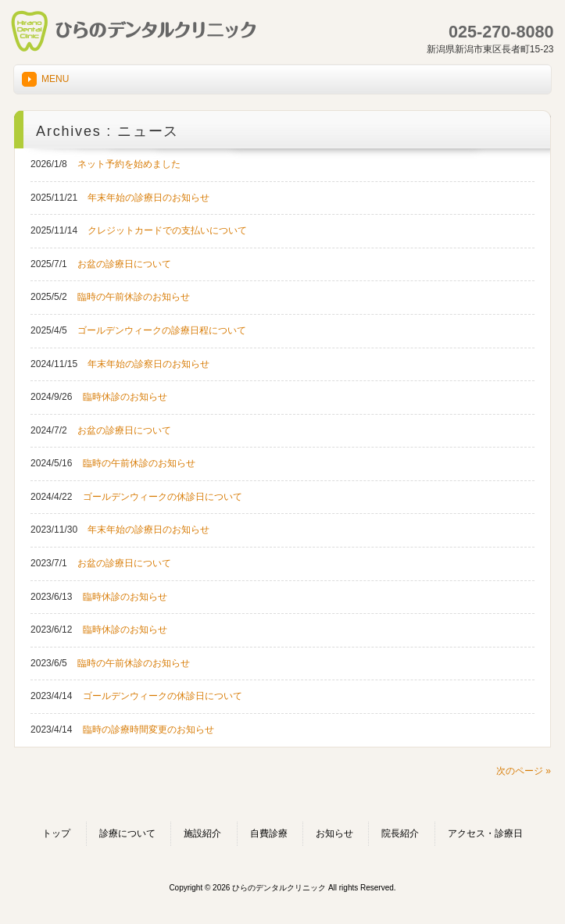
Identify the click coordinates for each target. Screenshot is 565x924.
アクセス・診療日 (485, 833)
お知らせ (334, 833)
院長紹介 (400, 833)
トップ (56, 833)
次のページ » (524, 771)
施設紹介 (202, 833)
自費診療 (269, 833)
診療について (127, 833)
